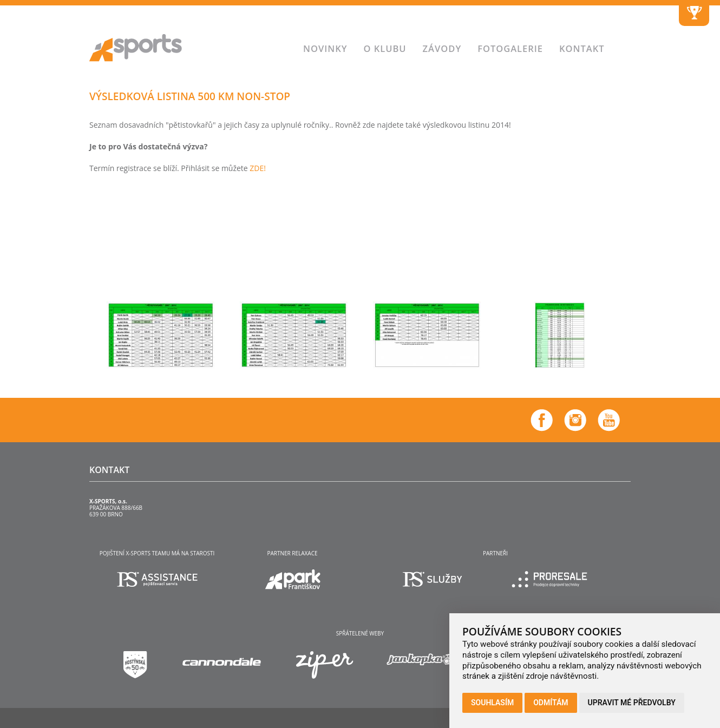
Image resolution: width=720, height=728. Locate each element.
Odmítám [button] (551, 703)
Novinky (325, 48)
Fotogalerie (510, 48)
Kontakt (582, 48)
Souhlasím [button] (492, 703)
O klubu (385, 48)
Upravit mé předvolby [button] (632, 703)
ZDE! (258, 168)
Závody (442, 48)
